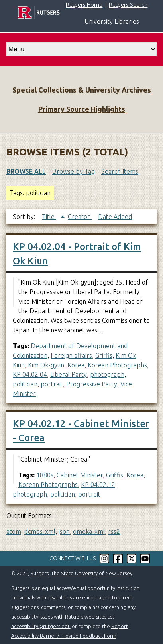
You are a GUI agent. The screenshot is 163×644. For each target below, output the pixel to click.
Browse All (26, 171)
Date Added (115, 217)
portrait (52, 384)
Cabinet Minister (80, 475)
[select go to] (81, 49)
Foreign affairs (71, 355)
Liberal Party (69, 374)
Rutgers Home (84, 5)
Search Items (120, 171)
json (64, 531)
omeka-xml (89, 531)
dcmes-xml (40, 531)
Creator (80, 217)
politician (25, 384)
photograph (107, 374)
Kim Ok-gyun (46, 365)
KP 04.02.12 (98, 485)
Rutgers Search (128, 5)
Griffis (104, 355)
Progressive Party (92, 384)
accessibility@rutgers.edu (41, 626)
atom (14, 531)
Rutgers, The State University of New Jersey (81, 573)
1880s (45, 475)
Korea (76, 365)
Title (49, 217)
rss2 (114, 531)
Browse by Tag (74, 171)
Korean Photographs (117, 365)
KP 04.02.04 (30, 374)
